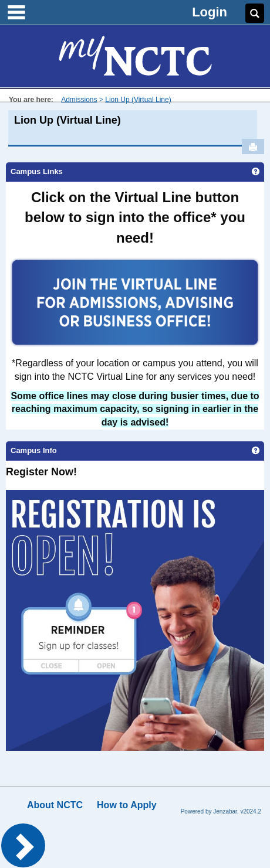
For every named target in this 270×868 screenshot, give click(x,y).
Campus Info (34, 450)
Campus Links (37, 171)
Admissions (79, 100)
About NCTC (55, 805)
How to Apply (127, 805)
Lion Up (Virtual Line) (138, 100)
